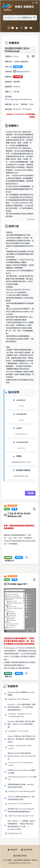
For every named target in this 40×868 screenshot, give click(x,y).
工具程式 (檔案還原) (21, 62)
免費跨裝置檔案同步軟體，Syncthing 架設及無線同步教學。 (21, 786)
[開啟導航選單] (37, 3)
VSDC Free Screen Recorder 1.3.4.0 (21, 816)
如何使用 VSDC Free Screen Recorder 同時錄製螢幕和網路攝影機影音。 (21, 810)
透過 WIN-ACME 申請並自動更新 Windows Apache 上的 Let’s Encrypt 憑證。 (21, 756)
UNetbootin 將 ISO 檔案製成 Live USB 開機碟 (21, 694)
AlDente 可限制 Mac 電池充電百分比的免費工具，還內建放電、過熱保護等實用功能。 (21, 739)
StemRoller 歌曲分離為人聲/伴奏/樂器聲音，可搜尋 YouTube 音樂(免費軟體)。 (21, 724)
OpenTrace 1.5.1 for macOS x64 (20, 804)
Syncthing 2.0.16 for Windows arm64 (22, 791)
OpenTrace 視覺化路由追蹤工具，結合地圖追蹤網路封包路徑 (21, 798)
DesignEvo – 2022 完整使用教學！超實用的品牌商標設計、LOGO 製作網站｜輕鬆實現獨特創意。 (21, 707)
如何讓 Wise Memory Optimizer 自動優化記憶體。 (21, 772)
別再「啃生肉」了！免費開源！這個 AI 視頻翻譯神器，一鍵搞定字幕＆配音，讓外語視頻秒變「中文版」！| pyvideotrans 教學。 (21, 825)
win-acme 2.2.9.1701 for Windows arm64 (21, 764)
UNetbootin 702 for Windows (19, 699)
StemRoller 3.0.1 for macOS (18, 731)
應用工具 (8, 677)
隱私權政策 (27, 850)
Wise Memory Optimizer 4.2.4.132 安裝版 (22, 778)
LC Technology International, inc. (19, 99)
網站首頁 (13, 850)
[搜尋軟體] (20, 18)
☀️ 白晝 (33, 3)
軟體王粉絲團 (20, 856)
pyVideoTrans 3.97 (15, 833)
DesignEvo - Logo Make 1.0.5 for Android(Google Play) (20, 715)
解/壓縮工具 (9, 561)
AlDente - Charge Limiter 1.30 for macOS (20, 747)
